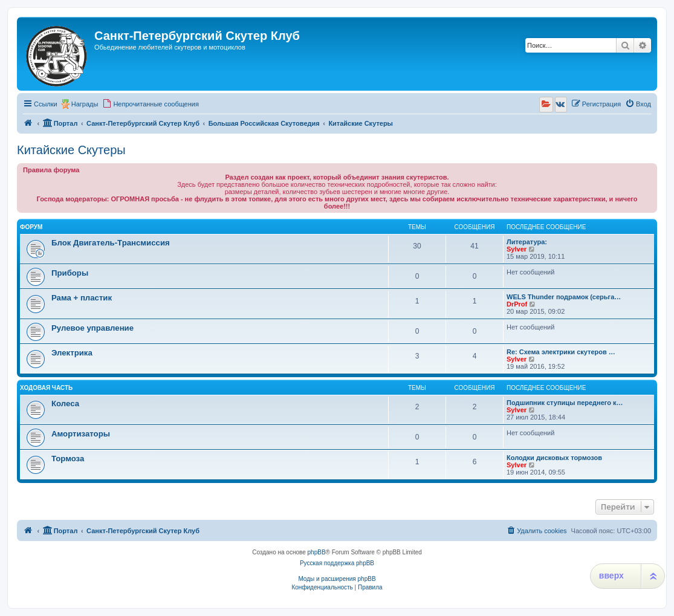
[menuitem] (151, 104)
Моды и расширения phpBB (337, 579)
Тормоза (68, 459)
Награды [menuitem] (85, 104)
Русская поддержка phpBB (337, 563)
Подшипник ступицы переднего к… (565, 403)
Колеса (65, 404)
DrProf (517, 304)
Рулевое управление (92, 328)
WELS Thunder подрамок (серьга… (564, 297)
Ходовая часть (46, 388)
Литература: (527, 242)
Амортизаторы (81, 434)
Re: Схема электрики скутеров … (561, 352)
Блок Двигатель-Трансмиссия (111, 243)
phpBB (317, 552)
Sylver (517, 249)
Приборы (70, 273)
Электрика (72, 353)
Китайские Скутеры (71, 150)
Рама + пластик (82, 298)
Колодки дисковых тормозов (554, 458)
